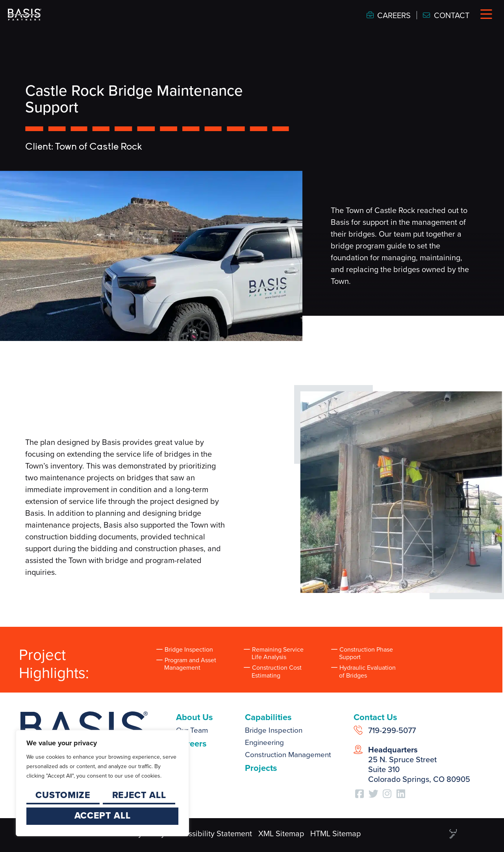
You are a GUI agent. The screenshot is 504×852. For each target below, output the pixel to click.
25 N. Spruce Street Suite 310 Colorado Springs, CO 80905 (419, 764)
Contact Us (375, 717)
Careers (191, 744)
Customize (63, 795)
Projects (261, 768)
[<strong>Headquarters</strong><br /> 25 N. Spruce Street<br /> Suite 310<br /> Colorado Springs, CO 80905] (358, 749)
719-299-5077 (392, 730)
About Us (195, 717)
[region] (102, 783)
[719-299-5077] (358, 730)
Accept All (103, 815)
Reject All (139, 795)
